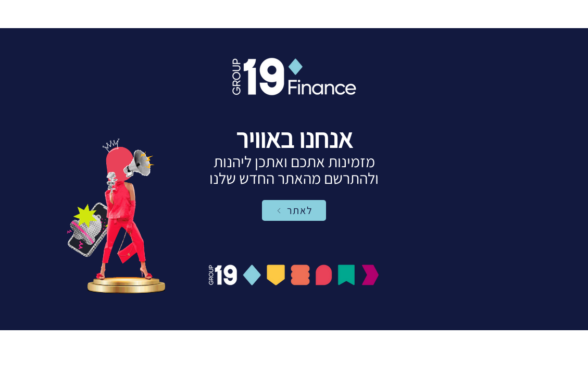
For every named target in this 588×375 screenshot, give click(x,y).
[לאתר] (294, 210)
